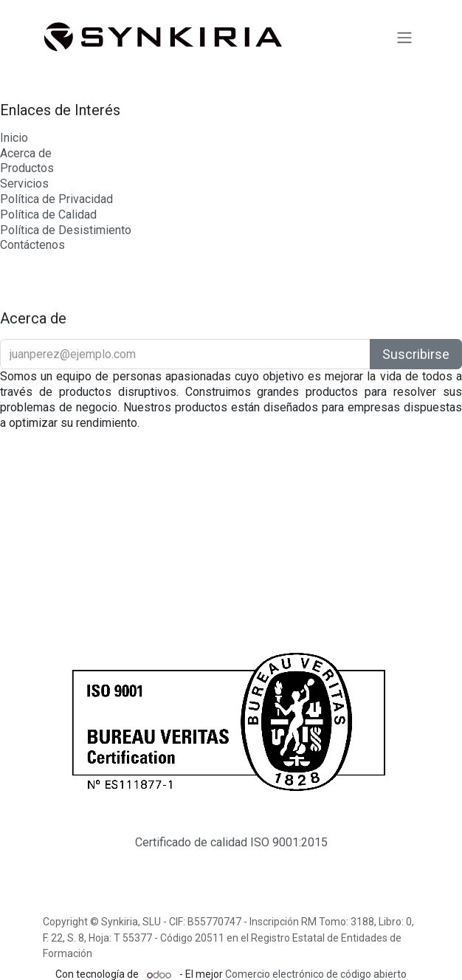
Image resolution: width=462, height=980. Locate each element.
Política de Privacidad (56, 199)
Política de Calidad (48, 215)
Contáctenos (32, 245)
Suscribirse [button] (416, 354)
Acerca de (26, 153)
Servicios (24, 184)
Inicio (14, 138)
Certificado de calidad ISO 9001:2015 (231, 842)
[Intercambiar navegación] (404, 37)
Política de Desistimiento (66, 230)
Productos (27, 168)
